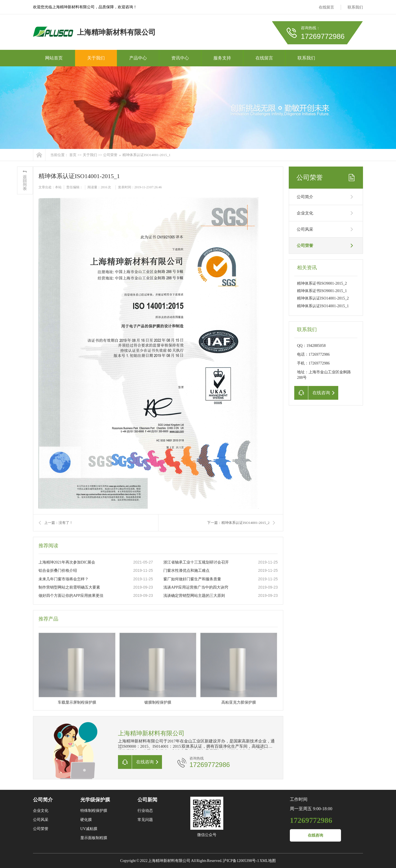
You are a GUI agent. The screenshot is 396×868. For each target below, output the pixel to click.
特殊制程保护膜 (94, 811)
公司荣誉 (110, 155)
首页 (73, 155)
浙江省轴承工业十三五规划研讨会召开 (196, 562)
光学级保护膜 (95, 800)
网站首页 (54, 58)
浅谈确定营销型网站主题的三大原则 (194, 596)
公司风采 (305, 229)
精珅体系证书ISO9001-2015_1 (322, 291)
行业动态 (145, 811)
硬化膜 (86, 820)
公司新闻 (147, 800)
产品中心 (138, 58)
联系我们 (355, 7)
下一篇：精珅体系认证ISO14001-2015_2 (238, 523)
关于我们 (96, 58)
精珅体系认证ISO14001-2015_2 (323, 298)
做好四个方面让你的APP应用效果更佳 (71, 596)
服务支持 (222, 58)
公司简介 (305, 197)
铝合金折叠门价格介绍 (58, 571)
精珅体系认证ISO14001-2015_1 (146, 155)
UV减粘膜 (89, 829)
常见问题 (145, 820)
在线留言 (326, 7)
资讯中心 (180, 58)
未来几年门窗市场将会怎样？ (64, 579)
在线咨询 (315, 835)
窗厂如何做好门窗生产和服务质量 (192, 579)
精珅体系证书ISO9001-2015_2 (322, 283)
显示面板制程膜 (94, 838)
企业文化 (305, 213)
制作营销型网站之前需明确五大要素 (69, 587)
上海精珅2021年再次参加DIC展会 (67, 562)
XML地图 (268, 861)
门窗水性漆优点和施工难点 (186, 571)
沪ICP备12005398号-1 (241, 861)
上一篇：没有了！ (59, 523)
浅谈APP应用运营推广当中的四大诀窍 (196, 587)
